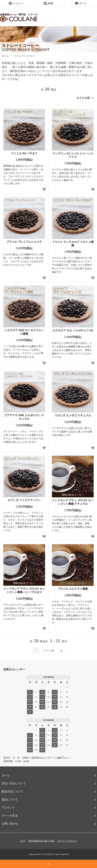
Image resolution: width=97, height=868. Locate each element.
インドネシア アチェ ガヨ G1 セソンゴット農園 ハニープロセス (24, 590)
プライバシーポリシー (67, 841)
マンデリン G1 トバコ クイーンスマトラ (73, 155)
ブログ (23, 841)
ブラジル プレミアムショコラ (24, 242)
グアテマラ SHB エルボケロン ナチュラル (24, 417)
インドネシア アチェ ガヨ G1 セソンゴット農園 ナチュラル (73, 502)
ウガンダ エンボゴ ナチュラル (73, 415)
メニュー (16, 3)
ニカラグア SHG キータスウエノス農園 (24, 332)
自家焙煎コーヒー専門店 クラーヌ (20, 10)
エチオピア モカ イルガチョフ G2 (73, 330)
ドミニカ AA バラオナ (24, 153)
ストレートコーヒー (25, 56)
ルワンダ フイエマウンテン (24, 500)
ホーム (5, 56)
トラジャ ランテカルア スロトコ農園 (73, 244)
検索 (48, 3)
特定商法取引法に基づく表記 (42, 841)
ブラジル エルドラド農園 (73, 589)
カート (81, 3)
